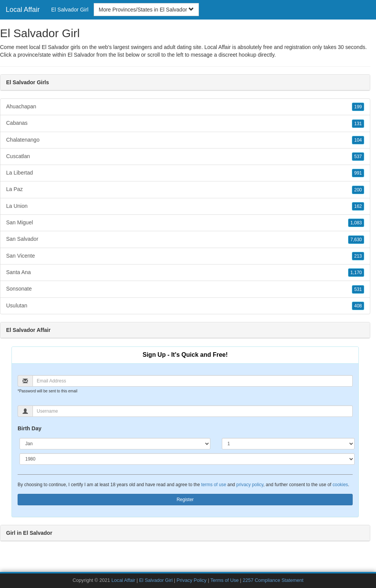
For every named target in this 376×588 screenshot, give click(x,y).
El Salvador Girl (70, 10)
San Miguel (185, 223)
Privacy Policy (192, 580)
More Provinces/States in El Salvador (146, 10)
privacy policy (250, 485)
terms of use (214, 485)
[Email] (193, 381)
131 (358, 124)
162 (358, 206)
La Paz (185, 189)
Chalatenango (185, 140)
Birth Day (29, 428)
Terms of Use (225, 580)
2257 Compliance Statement (273, 580)
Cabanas (185, 123)
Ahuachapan (185, 107)
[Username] (193, 411)
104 (358, 140)
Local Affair (23, 10)
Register (185, 500)
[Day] (288, 444)
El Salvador (81, 55)
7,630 (356, 240)
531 (358, 289)
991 (358, 173)
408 (358, 306)
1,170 (356, 273)
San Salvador (185, 239)
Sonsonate (185, 289)
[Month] (115, 444)
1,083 (356, 223)
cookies (340, 485)
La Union (185, 206)
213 (358, 256)
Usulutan (185, 306)
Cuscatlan (185, 157)
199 (358, 107)
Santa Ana (185, 273)
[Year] (187, 459)
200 (358, 190)
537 (358, 157)
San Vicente (185, 256)
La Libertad (185, 173)
